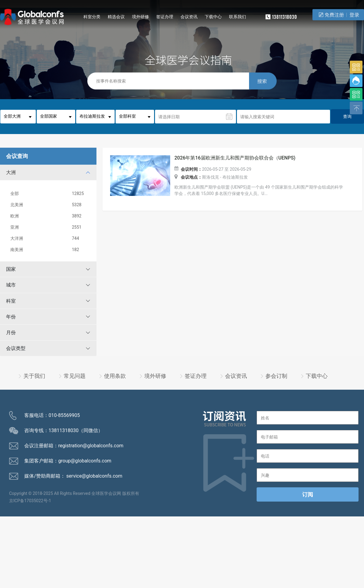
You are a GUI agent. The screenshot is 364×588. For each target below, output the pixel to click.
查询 (347, 116)
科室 (11, 301)
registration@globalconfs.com (91, 446)
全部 (49, 194)
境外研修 (140, 17)
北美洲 (49, 205)
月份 (11, 333)
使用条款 (115, 376)
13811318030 (64, 430)
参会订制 (276, 376)
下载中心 (213, 17)
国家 (11, 269)
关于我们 (34, 376)
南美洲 (49, 250)
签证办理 (165, 17)
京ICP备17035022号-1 (30, 501)
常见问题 (75, 376)
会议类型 (16, 348)
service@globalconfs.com (94, 476)
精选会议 (116, 17)
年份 (11, 317)
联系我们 (238, 17)
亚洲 (49, 227)
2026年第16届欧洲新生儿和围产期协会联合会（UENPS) (235, 158)
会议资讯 (189, 17)
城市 (11, 285)
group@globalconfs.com (85, 461)
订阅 (308, 494)
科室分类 (92, 17)
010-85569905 (64, 415)
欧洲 (49, 216)
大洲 (11, 172)
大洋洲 (49, 239)
